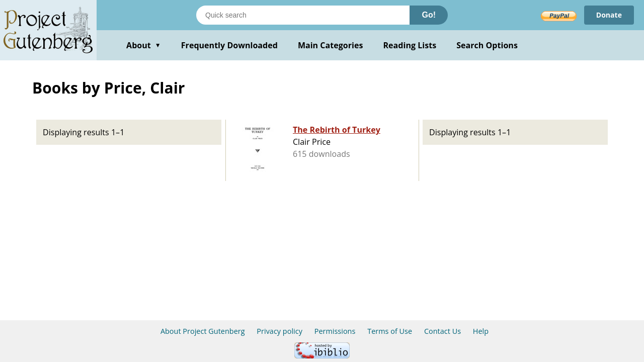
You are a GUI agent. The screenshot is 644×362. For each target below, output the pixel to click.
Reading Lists (410, 45)
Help (481, 331)
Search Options (487, 45)
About (144, 45)
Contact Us (442, 331)
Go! (429, 15)
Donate (609, 15)
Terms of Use (390, 331)
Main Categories (331, 45)
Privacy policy (279, 331)
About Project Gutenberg (203, 331)
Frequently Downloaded (229, 45)
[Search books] (303, 15)
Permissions (335, 331)
